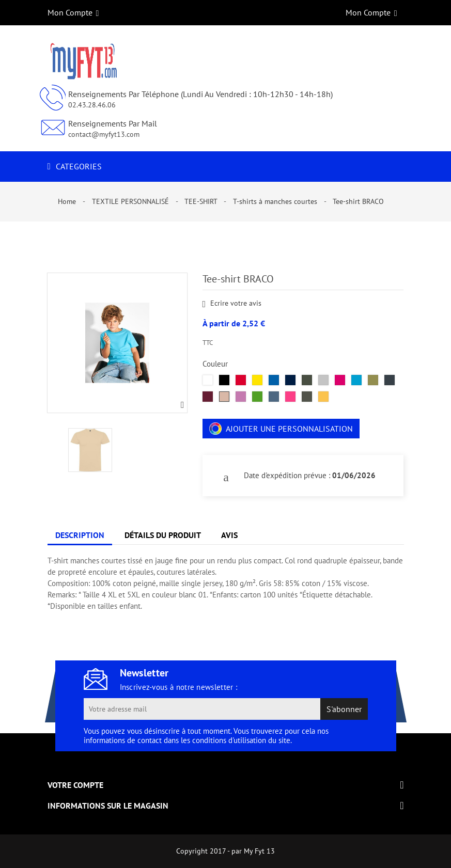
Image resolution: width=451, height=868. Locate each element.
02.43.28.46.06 (92, 105)
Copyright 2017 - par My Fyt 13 (226, 851)
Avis (229, 535)
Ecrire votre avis (232, 304)
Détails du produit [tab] (163, 535)
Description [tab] (80, 535)
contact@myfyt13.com (104, 134)
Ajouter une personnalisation (281, 429)
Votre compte (75, 785)
